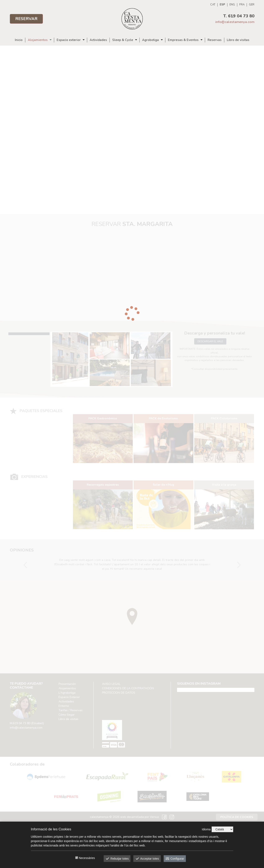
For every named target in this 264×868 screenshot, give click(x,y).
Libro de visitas (238, 40)
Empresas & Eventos (183, 40)
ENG (232, 5)
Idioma (206, 829)
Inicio (19, 40)
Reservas (215, 40)
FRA (242, 5)
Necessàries (87, 858)
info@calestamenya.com (235, 22)
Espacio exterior (69, 40)
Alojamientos (38, 40)
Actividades (98, 40)
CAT (213, 5)
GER (252, 5)
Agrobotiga (150, 40)
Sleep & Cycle (123, 40)
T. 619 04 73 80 (239, 16)
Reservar (26, 19)
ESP (222, 5)
